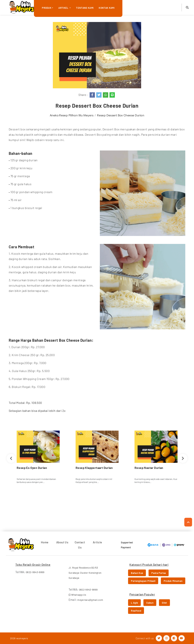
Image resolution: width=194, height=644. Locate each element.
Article (97, 542)
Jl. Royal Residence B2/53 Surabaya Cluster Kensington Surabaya (85, 573)
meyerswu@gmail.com (90, 600)
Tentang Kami (85, 8)
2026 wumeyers (19, 638)
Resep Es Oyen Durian (32, 468)
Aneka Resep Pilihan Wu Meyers (72, 115)
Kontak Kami (107, 8)
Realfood (136, 611)
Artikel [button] (64, 8)
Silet (164, 603)
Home (45, 542)
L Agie (134, 603)
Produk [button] (47, 8)
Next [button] (183, 458)
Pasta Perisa (159, 573)
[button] (187, 7)
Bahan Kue (137, 573)
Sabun (150, 603)
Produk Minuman (173, 581)
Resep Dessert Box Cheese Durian (121, 115)
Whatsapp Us (77, 595)
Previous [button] (11, 458)
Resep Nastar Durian (149, 468)
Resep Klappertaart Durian (94, 468)
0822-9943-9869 (35, 572)
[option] (38, 458)
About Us (62, 542)
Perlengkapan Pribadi (143, 581)
